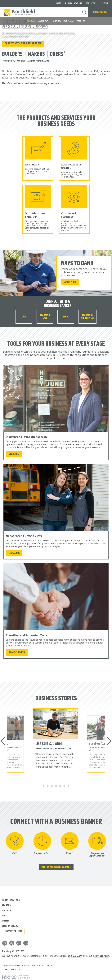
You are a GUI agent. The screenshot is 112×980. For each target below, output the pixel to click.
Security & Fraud (10, 925)
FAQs (4, 915)
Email (66, 316)
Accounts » (32, 164)
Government (43, 21)
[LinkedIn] (12, 942)
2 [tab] (48, 785)
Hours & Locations (74, 3)
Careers (104, 3)
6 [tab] (64, 785)
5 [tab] (60, 785)
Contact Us (91, 3)
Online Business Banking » (36, 214)
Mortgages (69, 21)
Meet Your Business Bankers (56, 866)
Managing (14, 552)
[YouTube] (26, 942)
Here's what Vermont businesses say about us (30, 83)
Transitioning (17, 651)
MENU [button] (4, 20)
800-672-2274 (75, 955)
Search (84, 12)
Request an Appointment (87, 316)
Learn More (70, 281)
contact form (102, 955)
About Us (6, 905)
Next (109, 740)
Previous (3, 740)
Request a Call (45, 316)
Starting (14, 453)
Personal (56, 21)
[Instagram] (19, 942)
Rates (58, 3)
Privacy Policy (17, 968)
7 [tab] (69, 785)
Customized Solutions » (69, 214)
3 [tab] (52, 785)
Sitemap (5, 968)
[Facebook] (5, 942)
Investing (81, 21)
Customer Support (13, 931)
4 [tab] (56, 785)
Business (31, 21)
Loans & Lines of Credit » (72, 166)
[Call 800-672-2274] (24, 316)
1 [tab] (44, 785)
